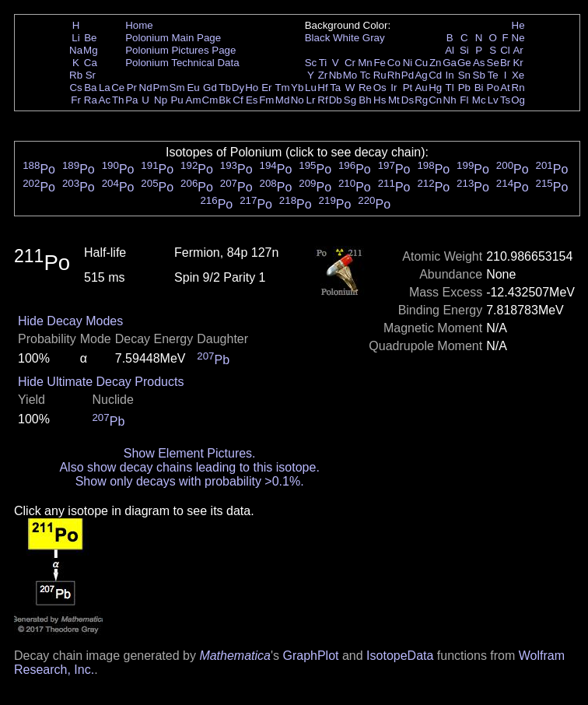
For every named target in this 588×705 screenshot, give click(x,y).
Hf (322, 88)
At (505, 88)
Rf (322, 100)
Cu (421, 63)
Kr (518, 63)
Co (394, 63)
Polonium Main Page (173, 38)
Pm (161, 88)
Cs (75, 88)
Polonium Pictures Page (180, 50)
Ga (450, 63)
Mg (91, 50)
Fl (464, 100)
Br (505, 63)
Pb (464, 88)
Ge (464, 63)
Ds (408, 100)
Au (421, 88)
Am (194, 100)
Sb (479, 75)
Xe (518, 75)
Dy (238, 88)
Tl (450, 88)
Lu (311, 88)
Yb (297, 88)
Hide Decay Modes (70, 321)
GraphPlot (310, 656)
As (479, 63)
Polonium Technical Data (182, 63)
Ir (394, 88)
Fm (266, 100)
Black (318, 38)
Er (266, 88)
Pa (131, 100)
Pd (408, 75)
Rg (421, 100)
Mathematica (235, 656)
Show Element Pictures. (190, 453)
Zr (323, 75)
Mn (365, 63)
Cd (435, 75)
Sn (464, 75)
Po (493, 88)
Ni (408, 63)
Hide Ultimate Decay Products (101, 382)
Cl (505, 50)
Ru (380, 75)
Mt (394, 100)
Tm (282, 88)
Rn (518, 88)
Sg (350, 100)
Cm (210, 100)
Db (336, 100)
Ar (518, 50)
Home (139, 25)
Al (450, 50)
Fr (76, 100)
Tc (365, 75)
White (346, 38)
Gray (374, 38)
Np (161, 100)
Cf (238, 100)
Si (464, 50)
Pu (177, 100)
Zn (436, 63)
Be (90, 38)
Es (252, 100)
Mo (350, 75)
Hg (435, 88)
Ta (335, 88)
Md (283, 100)
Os (380, 88)
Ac (105, 100)
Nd (146, 88)
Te (493, 75)
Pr (132, 88)
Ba (90, 88)
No (297, 100)
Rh (394, 75)
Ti (323, 63)
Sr (91, 75)
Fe (380, 63)
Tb (225, 88)
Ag (421, 75)
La (105, 88)
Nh (450, 100)
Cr (350, 63)
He (518, 25)
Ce (118, 88)
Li (75, 38)
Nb (336, 75)
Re (365, 88)
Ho (252, 88)
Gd (210, 88)
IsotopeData (400, 656)
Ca (91, 63)
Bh (365, 100)
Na (76, 50)
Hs (380, 100)
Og (518, 100)
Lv (493, 100)
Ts (505, 100)
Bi (479, 88)
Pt (408, 88)
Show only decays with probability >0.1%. (190, 481)
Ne (518, 38)
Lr (311, 100)
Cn (435, 100)
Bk (225, 100)
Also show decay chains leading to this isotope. (189, 467)
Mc (479, 100)
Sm (177, 88)
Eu (193, 88)
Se (493, 63)
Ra (91, 100)
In (450, 75)
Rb (76, 75)
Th (118, 100)
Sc (311, 63)
